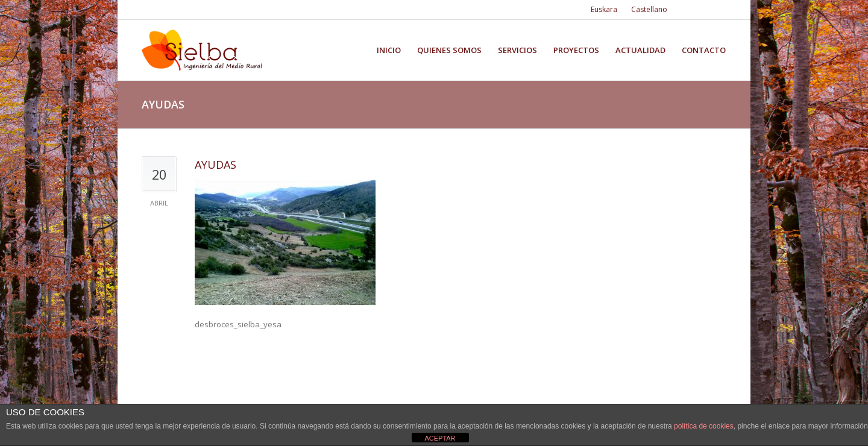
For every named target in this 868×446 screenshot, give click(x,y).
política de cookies (704, 426)
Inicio (389, 50)
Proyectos (576, 50)
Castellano (649, 9)
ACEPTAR (440, 438)
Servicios (517, 50)
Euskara (604, 9)
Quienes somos (449, 50)
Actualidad (640, 50)
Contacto (704, 50)
